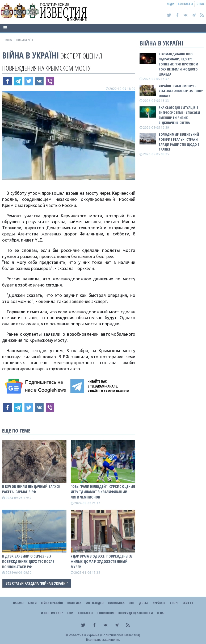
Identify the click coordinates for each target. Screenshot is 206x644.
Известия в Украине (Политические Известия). (105, 635)
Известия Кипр (52, 613)
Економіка (116, 603)
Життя (188, 603)
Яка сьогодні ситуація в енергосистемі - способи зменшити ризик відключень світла (179, 115)
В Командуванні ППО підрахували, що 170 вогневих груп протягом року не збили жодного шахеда (178, 64)
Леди (171, 4)
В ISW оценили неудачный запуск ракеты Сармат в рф (31, 489)
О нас (200, 4)
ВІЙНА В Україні (31, 55)
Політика (74, 603)
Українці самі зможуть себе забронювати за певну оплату (181, 91)
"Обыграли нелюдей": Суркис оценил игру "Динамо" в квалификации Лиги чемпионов (103, 492)
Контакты (185, 4)
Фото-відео (95, 603)
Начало (18, 603)
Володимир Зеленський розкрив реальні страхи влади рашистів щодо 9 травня (179, 142)
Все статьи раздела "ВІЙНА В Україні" (37, 583)
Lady (70, 613)
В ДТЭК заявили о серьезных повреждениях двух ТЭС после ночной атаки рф (28, 561)
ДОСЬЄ (144, 603)
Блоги (32, 603)
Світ (132, 603)
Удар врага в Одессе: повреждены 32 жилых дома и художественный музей (102, 561)
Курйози (159, 603)
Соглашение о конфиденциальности (125, 613)
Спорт (174, 603)
